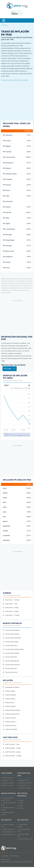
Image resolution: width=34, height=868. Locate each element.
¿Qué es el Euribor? (7, 778)
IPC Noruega (7, 235)
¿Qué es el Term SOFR (25, 783)
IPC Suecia (7, 262)
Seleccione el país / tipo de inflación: (13, 365)
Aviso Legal (4, 856)
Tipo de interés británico (11, 634)
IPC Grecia (7, 190)
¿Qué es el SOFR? (23, 780)
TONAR (20, 808)
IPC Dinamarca (8, 163)
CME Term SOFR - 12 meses (12, 756)
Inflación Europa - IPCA (25, 839)
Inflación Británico (9, 695)
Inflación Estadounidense (12, 710)
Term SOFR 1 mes (23, 785)
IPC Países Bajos (9, 240)
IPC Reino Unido (9, 251)
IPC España (7, 168)
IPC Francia (7, 185)
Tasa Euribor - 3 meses (11, 608)
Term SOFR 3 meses (24, 788)
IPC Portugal (7, 246)
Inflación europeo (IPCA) (11, 714)
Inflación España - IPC (8, 832)
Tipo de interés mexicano (11, 665)
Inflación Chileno (9, 699)
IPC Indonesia (8, 201)
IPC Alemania (8, 135)
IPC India (6, 196)
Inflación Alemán (9, 691)
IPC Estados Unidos (10, 174)
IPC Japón (7, 223)
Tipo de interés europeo (11, 653)
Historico (5, 25)
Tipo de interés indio (10, 657)
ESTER (20, 803)
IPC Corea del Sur (9, 157)
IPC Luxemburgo (9, 229)
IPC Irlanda (7, 207)
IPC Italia (6, 218)
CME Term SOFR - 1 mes (11, 744)
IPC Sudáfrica (8, 257)
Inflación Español (9, 706)
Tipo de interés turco (10, 672)
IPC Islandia (7, 212)
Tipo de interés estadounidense (13, 649)
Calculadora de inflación (11, 687)
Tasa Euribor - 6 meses (11, 611)
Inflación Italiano (9, 722)
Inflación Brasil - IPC (8, 829)
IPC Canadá (7, 152)
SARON (20, 801)
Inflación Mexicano (10, 726)
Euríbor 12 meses (7, 785)
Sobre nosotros (14, 856)
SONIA (20, 806)
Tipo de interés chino (10, 646)
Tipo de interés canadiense (12, 638)
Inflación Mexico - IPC (8, 834)
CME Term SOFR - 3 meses (12, 748)
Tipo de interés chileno (11, 642)
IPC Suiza (6, 268)
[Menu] (4, 20)
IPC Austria (7, 141)
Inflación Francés (9, 718)
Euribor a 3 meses (7, 783)
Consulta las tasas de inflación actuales (14, 80)
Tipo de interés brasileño (11, 630)
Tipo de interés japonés (11, 661)
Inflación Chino (9, 703)
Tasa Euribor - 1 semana (11, 600)
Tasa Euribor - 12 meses (11, 615)
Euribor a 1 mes (7, 780)
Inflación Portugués (10, 729)
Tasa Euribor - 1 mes (10, 604)
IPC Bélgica (7, 146)
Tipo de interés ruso (10, 669)
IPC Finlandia (8, 179)
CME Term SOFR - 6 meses (12, 752)
